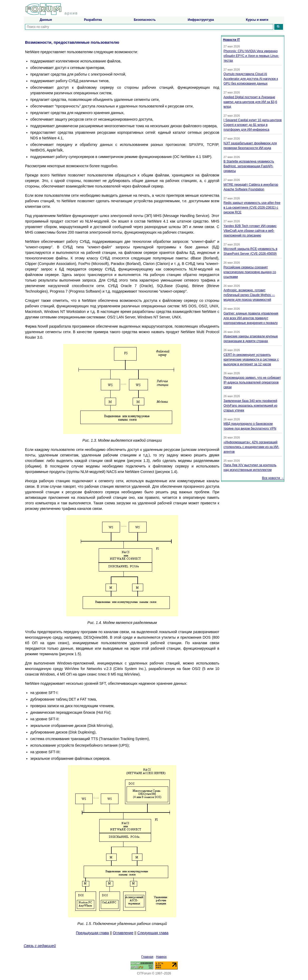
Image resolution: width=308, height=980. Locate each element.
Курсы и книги (257, 20)
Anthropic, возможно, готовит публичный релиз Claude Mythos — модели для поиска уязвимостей (249, 295)
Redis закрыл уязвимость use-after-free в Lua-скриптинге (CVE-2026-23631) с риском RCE (252, 208)
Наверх (161, 957)
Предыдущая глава (92, 933)
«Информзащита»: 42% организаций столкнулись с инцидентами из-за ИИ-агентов (251, 447)
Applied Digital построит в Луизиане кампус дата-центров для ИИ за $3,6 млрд (250, 102)
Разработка (93, 20)
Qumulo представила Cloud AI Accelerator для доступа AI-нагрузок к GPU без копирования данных (251, 79)
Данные (46, 20)
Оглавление (123, 933)
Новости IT (231, 40)
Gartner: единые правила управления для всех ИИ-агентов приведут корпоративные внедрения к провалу (251, 318)
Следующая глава (153, 933)
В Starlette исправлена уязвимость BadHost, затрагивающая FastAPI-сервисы (249, 166)
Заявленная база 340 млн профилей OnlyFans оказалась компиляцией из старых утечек (250, 406)
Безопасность (145, 20)
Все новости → (273, 478)
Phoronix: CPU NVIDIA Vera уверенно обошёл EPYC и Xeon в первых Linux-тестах (251, 56)
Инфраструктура (201, 20)
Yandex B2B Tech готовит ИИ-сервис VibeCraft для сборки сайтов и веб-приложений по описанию (250, 231)
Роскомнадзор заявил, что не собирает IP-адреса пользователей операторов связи (252, 382)
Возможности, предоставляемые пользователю (72, 42)
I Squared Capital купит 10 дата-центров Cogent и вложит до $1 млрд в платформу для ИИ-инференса (253, 125)
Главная (147, 957)
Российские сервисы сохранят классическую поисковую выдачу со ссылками (250, 272)
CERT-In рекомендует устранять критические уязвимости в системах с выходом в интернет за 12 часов (251, 360)
